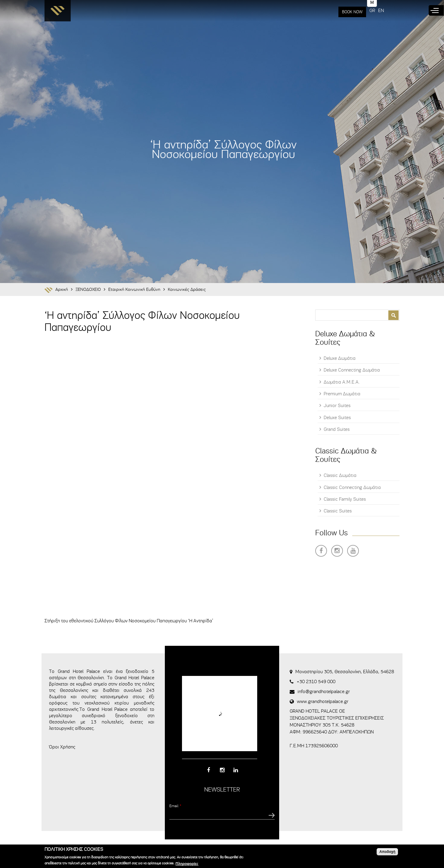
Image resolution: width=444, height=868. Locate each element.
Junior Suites (337, 406)
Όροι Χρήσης (62, 747)
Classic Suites (338, 511)
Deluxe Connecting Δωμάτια (352, 370)
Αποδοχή (387, 852)
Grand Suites (337, 429)
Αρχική (62, 289)
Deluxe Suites (337, 418)
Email (175, 806)
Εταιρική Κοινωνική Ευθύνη (134, 289)
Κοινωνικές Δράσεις (187, 289)
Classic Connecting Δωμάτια (352, 487)
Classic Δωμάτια (340, 475)
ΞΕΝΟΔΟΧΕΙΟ (88, 289)
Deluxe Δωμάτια (340, 358)
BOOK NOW (352, 12)
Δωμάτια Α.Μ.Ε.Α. (342, 382)
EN (381, 11)
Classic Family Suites (345, 499)
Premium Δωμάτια (342, 394)
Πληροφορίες (187, 864)
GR (372, 11)
